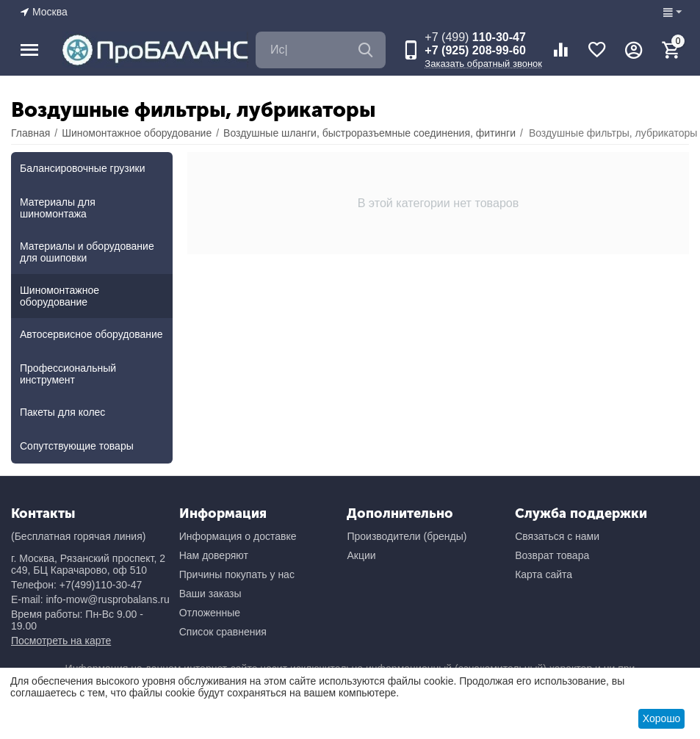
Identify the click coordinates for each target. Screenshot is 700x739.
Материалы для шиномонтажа (58, 208)
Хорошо (662, 718)
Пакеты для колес (62, 412)
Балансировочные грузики (83, 168)
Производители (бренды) (407, 536)
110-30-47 (475, 37)
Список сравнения (223, 632)
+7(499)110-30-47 (101, 585)
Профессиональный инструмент (68, 374)
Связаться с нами (557, 536)
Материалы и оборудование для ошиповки (87, 252)
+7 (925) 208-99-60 (475, 50)
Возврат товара (552, 555)
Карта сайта (544, 574)
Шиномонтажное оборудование (59, 296)
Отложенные (210, 613)
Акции (361, 555)
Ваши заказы (210, 594)
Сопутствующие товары (77, 446)
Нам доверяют (214, 555)
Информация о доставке (238, 536)
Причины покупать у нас (237, 574)
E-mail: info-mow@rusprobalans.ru (90, 599)
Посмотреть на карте (61, 641)
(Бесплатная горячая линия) (78, 536)
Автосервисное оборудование (91, 334)
